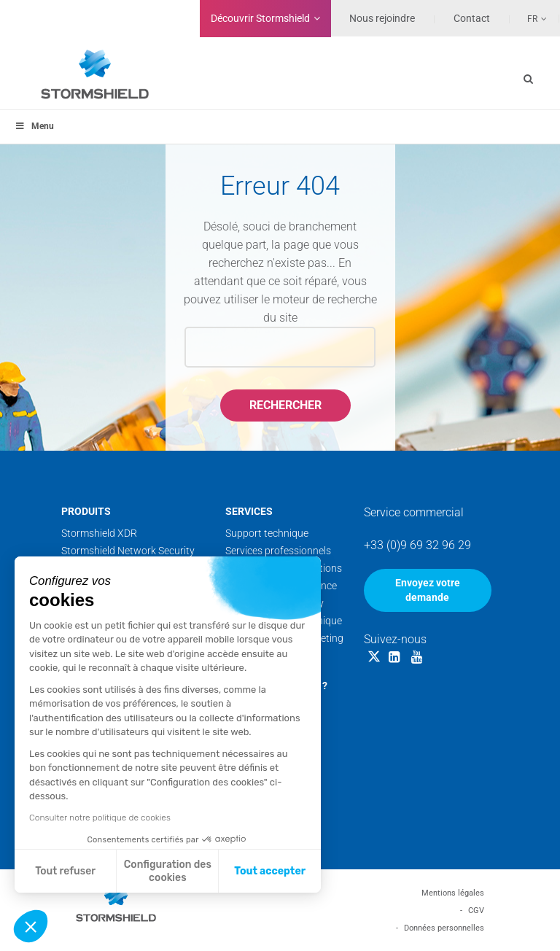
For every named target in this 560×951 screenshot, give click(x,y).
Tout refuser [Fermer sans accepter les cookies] (65, 871)
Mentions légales (453, 893)
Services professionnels (278, 551)
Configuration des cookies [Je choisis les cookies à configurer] (168, 871)
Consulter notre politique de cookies (100, 818)
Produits (86, 511)
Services (249, 511)
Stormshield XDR (99, 533)
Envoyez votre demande (428, 590)
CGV (476, 911)
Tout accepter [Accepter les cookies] (270, 871)
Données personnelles (444, 928)
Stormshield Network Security (128, 551)
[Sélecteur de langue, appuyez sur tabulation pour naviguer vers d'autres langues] (529, 18)
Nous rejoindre (382, 18)
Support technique (267, 533)
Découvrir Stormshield (260, 18)
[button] (31, 926)
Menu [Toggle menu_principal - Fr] (34, 126)
